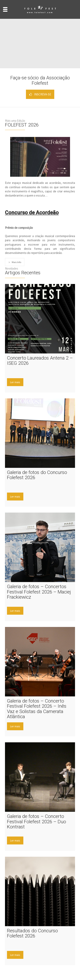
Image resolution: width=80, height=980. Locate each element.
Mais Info (15, 262)
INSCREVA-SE (40, 94)
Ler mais (15, 382)
